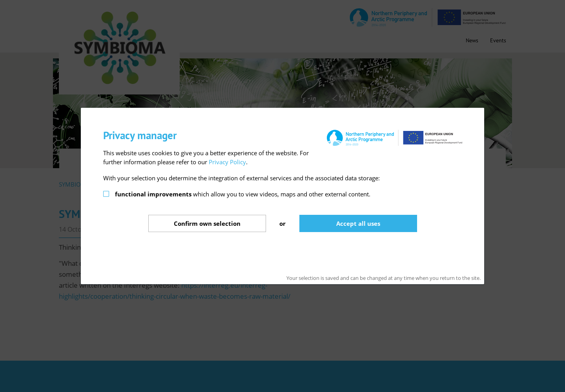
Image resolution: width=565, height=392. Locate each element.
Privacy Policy (227, 162)
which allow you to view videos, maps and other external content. (243, 194)
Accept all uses (358, 223)
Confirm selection (207, 223)
